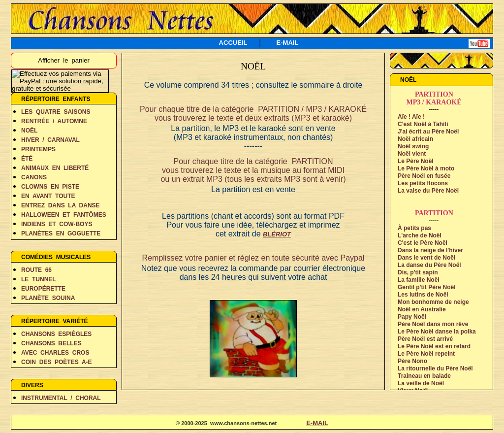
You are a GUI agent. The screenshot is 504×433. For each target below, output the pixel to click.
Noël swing (413, 146)
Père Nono (412, 361)
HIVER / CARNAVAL (50, 140)
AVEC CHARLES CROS (55, 353)
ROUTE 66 (36, 270)
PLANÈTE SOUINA (48, 298)
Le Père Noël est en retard (434, 346)
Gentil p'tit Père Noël (427, 287)
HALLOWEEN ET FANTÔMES (64, 215)
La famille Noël (419, 280)
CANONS (34, 177)
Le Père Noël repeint (426, 354)
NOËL (29, 131)
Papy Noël (412, 317)
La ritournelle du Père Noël (435, 368)
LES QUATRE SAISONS (56, 112)
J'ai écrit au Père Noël (428, 132)
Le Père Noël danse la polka (437, 332)
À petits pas (414, 228)
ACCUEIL (233, 43)
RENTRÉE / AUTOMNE (54, 121)
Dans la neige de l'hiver (430, 250)
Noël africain (415, 139)
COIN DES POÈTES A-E (57, 362)
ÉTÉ (27, 159)
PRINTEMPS (38, 149)
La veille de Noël (421, 383)
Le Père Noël (416, 161)
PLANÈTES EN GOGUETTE (61, 233)
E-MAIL (288, 43)
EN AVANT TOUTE (48, 196)
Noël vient (412, 154)
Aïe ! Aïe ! (411, 117)
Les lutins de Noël (423, 295)
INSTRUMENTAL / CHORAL (61, 398)
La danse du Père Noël (429, 265)
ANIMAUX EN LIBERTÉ (55, 168)
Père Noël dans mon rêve (433, 324)
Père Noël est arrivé (425, 339)
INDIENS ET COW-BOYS (57, 224)
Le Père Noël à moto (426, 168)
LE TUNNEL (39, 279)
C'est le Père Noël (423, 243)
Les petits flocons (423, 183)
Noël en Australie (422, 309)
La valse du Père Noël (428, 191)
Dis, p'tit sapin (418, 272)
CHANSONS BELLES (51, 343)
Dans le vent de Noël (426, 258)
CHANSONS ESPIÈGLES (56, 334)
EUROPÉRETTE (43, 289)
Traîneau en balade (424, 376)
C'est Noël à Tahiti (423, 124)
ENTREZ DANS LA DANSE (61, 205)
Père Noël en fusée (424, 176)
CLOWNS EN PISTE (50, 187)
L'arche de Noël (420, 235)
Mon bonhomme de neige (433, 302)
